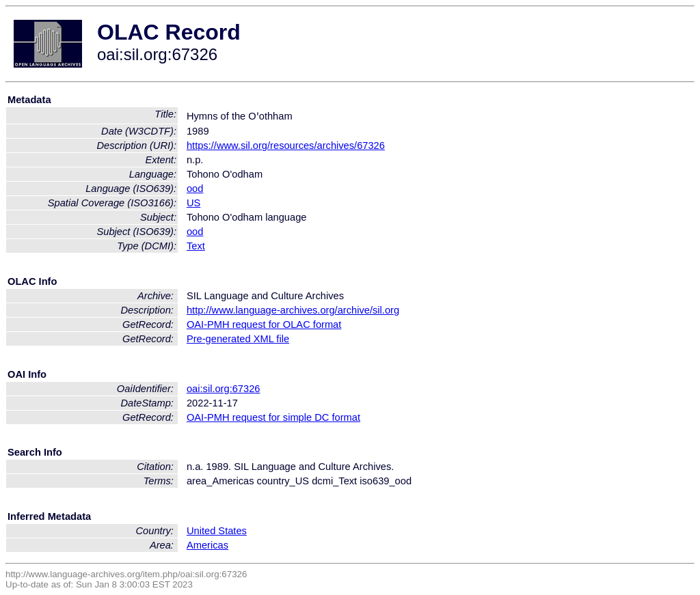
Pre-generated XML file (238, 339)
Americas (207, 545)
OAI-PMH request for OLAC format (264, 324)
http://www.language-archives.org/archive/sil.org (293, 310)
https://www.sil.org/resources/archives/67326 (286, 146)
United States (217, 531)
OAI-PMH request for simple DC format (273, 417)
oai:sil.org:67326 (224, 389)
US (193, 203)
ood (195, 189)
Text (196, 246)
